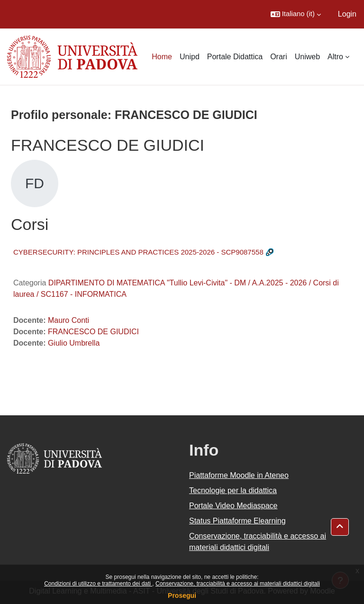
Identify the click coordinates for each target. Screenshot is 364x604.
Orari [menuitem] (279, 57)
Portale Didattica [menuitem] (235, 57)
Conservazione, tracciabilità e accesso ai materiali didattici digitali (238, 584)
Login (347, 14)
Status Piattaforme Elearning (237, 521)
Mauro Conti (68, 320)
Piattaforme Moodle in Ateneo (239, 475)
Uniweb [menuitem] (307, 57)
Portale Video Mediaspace (233, 506)
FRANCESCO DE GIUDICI (93, 332)
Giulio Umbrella (74, 343)
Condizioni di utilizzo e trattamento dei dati (98, 584)
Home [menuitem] (162, 57)
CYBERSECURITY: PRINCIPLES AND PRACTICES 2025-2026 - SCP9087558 (138, 252)
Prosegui (182, 595)
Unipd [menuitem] (190, 57)
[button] (296, 14)
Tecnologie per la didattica (233, 490)
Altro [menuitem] (335, 57)
